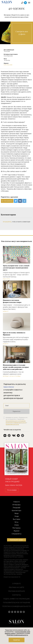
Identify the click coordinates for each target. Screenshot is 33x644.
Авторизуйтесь (7, 222)
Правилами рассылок (12, 424)
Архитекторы (16, 510)
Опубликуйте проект (17, 540)
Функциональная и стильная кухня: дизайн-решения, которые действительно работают (16, 367)
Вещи (17, 513)
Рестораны (17, 528)
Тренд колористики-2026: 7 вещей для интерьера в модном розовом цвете (16, 268)
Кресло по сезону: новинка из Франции (14, 334)
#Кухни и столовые (15, 376)
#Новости (6, 311)
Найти (22, 3)
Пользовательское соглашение (17, 603)
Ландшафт (17, 508)
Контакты (17, 595)
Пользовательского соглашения (16, 421)
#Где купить (6, 279)
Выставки (17, 519)
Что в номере (12, 490)
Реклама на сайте (16, 587)
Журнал (16, 531)
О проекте (16, 584)
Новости (16, 502)
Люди (17, 516)
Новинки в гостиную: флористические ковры (12, 301)
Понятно (16, 640)
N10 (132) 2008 (8, 65)
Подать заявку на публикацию (16, 599)
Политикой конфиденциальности (16, 423)
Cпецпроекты (17, 534)
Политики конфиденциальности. (17, 635)
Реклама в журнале (17, 591)
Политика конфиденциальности (16, 606)
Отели (16, 525)
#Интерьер (6, 376)
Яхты (16, 522)
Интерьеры (16, 505)
